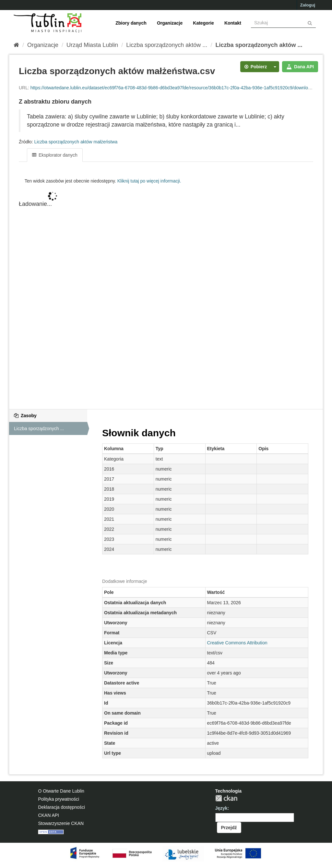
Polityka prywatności (59, 799)
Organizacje (170, 23)
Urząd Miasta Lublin (92, 45)
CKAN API (48, 815)
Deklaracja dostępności (61, 807)
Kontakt (233, 23)
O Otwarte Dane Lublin (61, 791)
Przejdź (229, 828)
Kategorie (203, 23)
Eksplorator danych (55, 155)
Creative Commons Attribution (237, 643)
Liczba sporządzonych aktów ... (167, 45)
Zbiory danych (131, 23)
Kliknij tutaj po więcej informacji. (149, 181)
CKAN (226, 798)
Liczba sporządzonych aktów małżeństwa (76, 142)
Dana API (300, 67)
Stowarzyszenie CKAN (61, 823)
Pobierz (256, 67)
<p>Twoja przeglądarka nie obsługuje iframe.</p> (166, 293)
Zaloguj (308, 5)
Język (221, 808)
